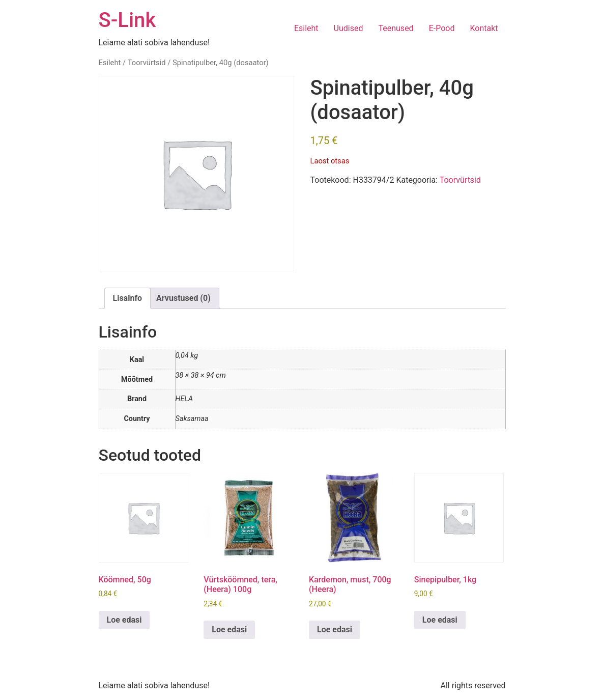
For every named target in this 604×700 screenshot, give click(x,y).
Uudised (349, 28)
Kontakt (484, 28)
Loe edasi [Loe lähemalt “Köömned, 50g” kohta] (124, 620)
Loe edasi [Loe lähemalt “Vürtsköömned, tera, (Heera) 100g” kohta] (229, 629)
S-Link (127, 20)
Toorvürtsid (147, 63)
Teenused (396, 28)
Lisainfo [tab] (128, 298)
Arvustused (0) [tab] (183, 298)
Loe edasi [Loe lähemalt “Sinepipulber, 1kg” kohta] (440, 620)
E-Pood (442, 28)
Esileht (306, 28)
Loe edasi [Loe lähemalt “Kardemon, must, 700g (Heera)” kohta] (335, 629)
